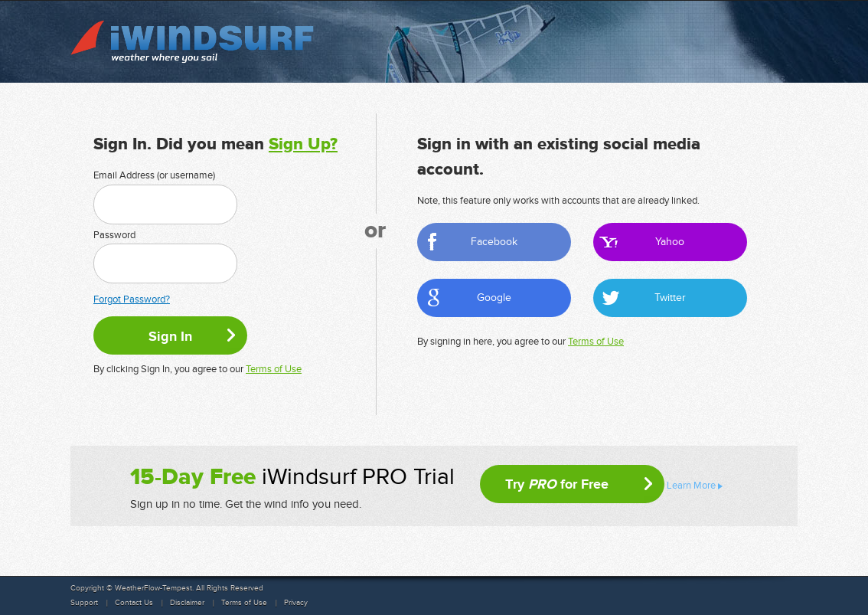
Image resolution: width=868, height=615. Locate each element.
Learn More (691, 486)
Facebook (494, 242)
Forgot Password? (132, 299)
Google (494, 298)
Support (84, 603)
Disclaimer (187, 603)
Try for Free (557, 484)
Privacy (296, 603)
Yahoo (670, 242)
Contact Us (134, 603)
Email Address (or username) (154, 175)
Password (114, 235)
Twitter (670, 298)
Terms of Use (274, 369)
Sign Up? (303, 144)
